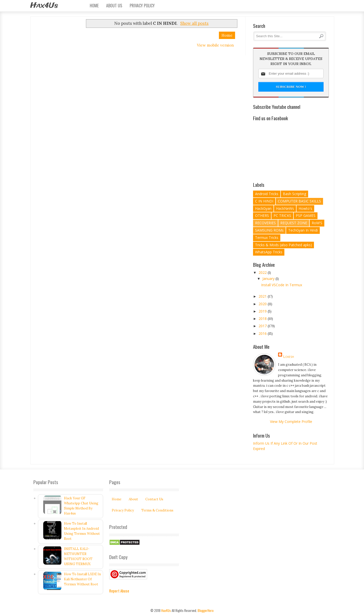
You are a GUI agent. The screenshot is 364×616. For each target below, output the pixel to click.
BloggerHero (206, 610)
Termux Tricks (267, 238)
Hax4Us (44, 6)
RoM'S (317, 223)
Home (94, 6)
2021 (263, 296)
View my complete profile (291, 422)
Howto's (305, 208)
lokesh (289, 356)
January (269, 279)
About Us (114, 6)
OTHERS (262, 215)
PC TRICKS (282, 215)
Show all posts (194, 23)
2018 (263, 319)
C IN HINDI (264, 201)
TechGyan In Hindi (303, 230)
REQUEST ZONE (294, 223)
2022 (263, 272)
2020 (263, 304)
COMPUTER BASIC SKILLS (299, 201)
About (133, 499)
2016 (263, 333)
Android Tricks (267, 194)
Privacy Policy (142, 6)
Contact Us (154, 499)
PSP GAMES (306, 215)
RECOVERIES (265, 223)
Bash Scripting (294, 194)
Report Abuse (119, 591)
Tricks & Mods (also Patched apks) (283, 245)
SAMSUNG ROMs (269, 230)
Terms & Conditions (157, 510)
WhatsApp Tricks (269, 252)
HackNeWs (285, 208)
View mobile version (215, 45)
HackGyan (263, 208)
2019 (263, 311)
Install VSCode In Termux (282, 285)
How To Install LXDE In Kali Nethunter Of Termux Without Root (82, 579)
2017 (263, 326)
